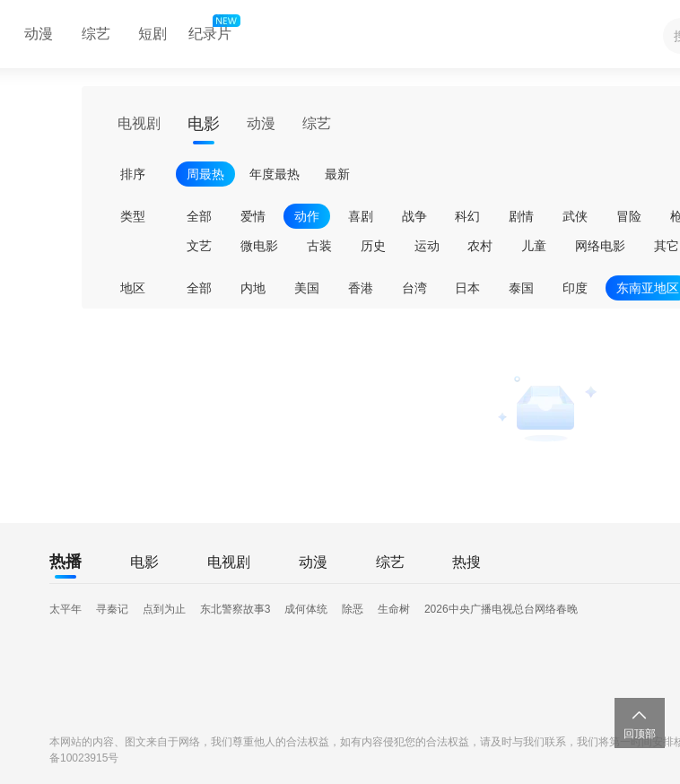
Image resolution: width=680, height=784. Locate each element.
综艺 (96, 34)
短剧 (153, 34)
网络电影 (600, 246)
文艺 (199, 246)
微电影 (259, 246)
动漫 (39, 34)
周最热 (205, 174)
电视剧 (139, 123)
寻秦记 (112, 609)
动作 (307, 216)
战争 (414, 216)
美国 (307, 288)
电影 (204, 124)
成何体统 (306, 609)
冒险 (629, 216)
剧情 (521, 216)
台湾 (414, 288)
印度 (575, 288)
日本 (467, 288)
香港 (361, 288)
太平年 (65, 609)
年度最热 (275, 174)
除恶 (353, 609)
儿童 (534, 246)
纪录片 (213, 30)
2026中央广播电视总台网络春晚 (501, 609)
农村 (480, 246)
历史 (373, 246)
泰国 (521, 288)
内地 (253, 288)
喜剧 (361, 216)
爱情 (253, 216)
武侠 (575, 216)
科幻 (467, 216)
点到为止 (164, 609)
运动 (427, 246)
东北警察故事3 (235, 609)
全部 (199, 216)
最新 (337, 174)
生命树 (394, 609)
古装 (319, 246)
